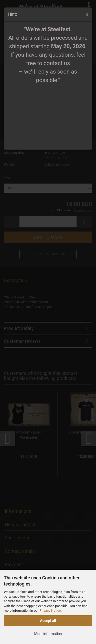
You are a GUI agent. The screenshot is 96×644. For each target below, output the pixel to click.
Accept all (48, 621)
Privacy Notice (50, 611)
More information (48, 634)
